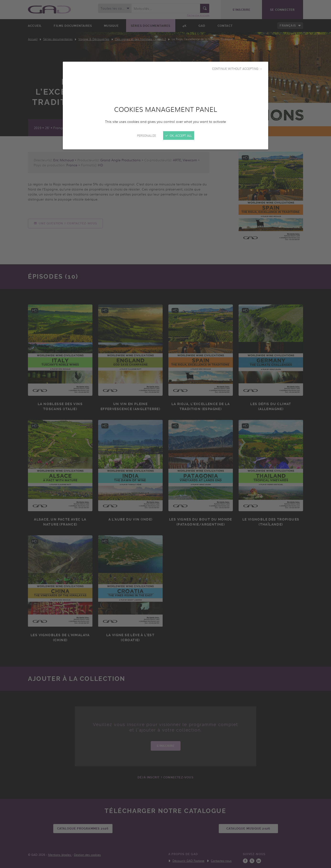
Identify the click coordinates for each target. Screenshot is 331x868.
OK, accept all (179, 136)
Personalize (147, 136)
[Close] (165, 434)
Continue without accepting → (237, 69)
